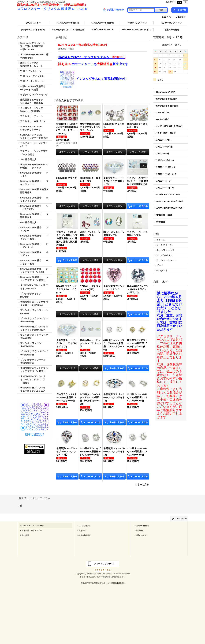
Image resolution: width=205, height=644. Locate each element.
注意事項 (161, 222)
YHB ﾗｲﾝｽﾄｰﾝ (163, 113)
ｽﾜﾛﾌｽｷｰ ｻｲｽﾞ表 (165, 147)
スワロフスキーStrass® (68, 23)
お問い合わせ (113, 10)
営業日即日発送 (172, 30)
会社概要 (25, 535)
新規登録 (182, 17)
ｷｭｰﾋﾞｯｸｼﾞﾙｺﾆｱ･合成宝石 (169, 126)
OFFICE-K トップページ (33, 526)
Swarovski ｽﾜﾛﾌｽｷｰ (167, 92)
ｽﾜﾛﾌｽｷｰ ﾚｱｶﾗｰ (164, 140)
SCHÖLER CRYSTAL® (102, 30)
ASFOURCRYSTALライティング (137, 30)
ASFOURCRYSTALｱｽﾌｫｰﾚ (170, 201)
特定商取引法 (84, 535)
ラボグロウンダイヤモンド (33, 30)
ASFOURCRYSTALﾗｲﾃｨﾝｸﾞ (171, 208)
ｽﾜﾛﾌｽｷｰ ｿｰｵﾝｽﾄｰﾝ (166, 167)
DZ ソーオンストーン (172, 23)
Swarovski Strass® (167, 99)
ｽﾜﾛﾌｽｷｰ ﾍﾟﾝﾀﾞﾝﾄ (165, 188)
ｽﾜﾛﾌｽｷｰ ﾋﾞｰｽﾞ (164, 181)
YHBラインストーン (137, 23)
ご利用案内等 (84, 526)
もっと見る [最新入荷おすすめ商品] (143, 484)
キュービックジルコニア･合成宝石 (68, 30)
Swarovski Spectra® (167, 106)
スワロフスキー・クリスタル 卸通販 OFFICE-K (52, 9)
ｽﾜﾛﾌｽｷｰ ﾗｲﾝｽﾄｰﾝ (165, 160)
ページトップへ (181, 518)
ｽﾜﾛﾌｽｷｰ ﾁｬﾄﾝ (163, 154)
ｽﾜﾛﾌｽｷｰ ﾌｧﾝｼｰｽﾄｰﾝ (166, 174)
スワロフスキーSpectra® (102, 23)
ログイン (168, 17)
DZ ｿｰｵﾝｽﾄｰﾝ (163, 119)
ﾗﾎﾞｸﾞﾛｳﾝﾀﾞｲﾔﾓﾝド (166, 133)
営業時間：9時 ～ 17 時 (32, 530)
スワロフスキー (33, 23)
